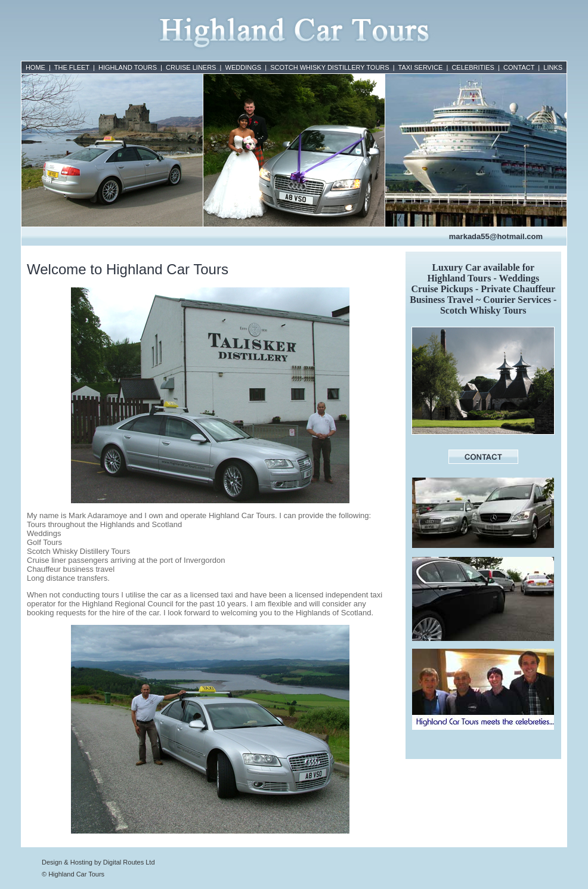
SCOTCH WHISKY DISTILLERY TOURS (329, 67)
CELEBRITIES (473, 67)
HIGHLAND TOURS (128, 67)
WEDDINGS (244, 67)
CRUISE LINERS (191, 67)
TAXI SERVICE (421, 67)
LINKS (553, 67)
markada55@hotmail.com (496, 236)
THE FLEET (72, 67)
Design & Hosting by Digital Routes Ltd (98, 862)
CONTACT (519, 67)
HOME (35, 67)
